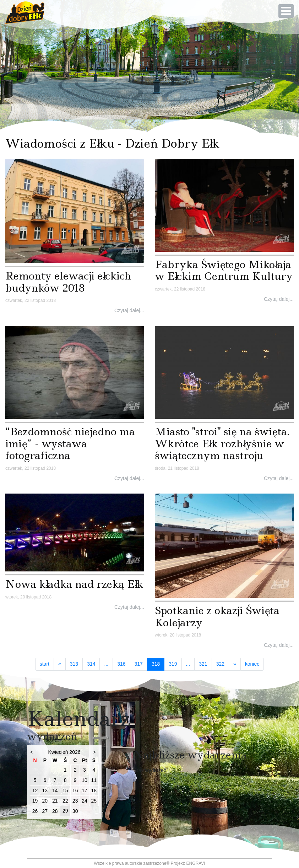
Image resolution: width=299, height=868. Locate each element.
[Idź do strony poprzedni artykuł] (60, 664)
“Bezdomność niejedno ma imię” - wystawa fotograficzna (70, 443)
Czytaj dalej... (129, 310)
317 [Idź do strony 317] (139, 664)
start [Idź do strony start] (45, 664)
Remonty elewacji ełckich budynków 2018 (68, 282)
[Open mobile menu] (286, 11)
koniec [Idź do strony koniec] (252, 664)
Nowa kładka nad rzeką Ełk (74, 584)
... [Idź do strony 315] (106, 664)
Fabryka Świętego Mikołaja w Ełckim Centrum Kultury (224, 270)
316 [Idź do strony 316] (121, 664)
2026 (75, 752)
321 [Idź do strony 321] (203, 664)
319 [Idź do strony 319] (173, 664)
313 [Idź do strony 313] (74, 664)
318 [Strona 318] (158, 664)
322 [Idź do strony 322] (220, 664)
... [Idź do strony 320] (188, 664)
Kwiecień (58, 752)
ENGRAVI (196, 863)
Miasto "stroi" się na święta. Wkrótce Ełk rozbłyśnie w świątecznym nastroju (222, 443)
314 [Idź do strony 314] (91, 664)
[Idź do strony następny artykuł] (235, 664)
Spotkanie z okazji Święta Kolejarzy (217, 616)
